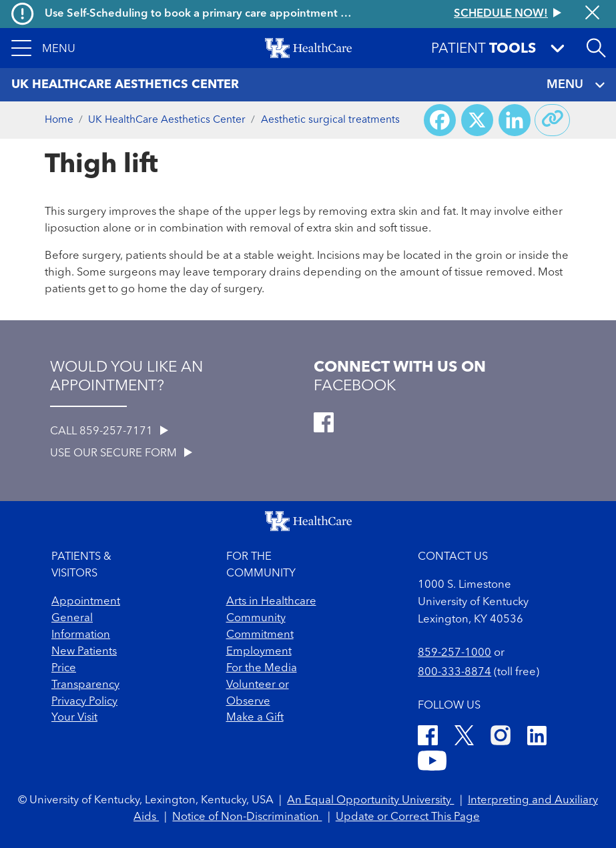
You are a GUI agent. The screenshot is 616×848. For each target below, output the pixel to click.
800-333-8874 (454, 672)
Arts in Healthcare (271, 601)
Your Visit (74, 718)
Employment (259, 652)
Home (59, 120)
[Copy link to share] (553, 120)
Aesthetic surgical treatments (330, 120)
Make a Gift (255, 718)
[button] (43, 48)
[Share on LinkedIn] (515, 120)
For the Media (262, 668)
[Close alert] (592, 14)
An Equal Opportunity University (370, 800)
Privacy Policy (84, 702)
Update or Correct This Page (408, 817)
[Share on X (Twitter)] (477, 120)
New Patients (84, 652)
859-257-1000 (454, 653)
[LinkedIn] (537, 738)
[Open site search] (596, 48)
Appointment (86, 601)
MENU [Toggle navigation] (576, 85)
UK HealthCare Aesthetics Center (167, 120)
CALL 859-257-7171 (109, 431)
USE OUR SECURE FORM (121, 453)
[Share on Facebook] (440, 120)
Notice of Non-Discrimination (247, 817)
